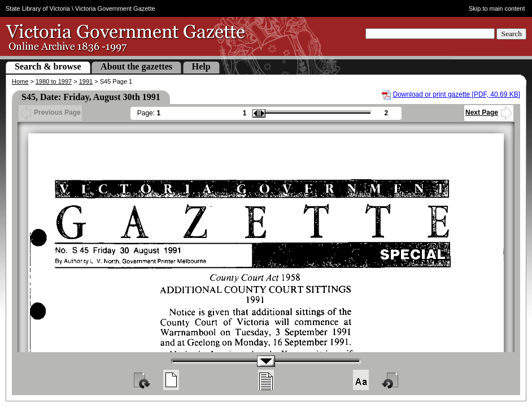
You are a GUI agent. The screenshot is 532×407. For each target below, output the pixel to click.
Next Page (489, 112)
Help (201, 66)
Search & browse (48, 66)
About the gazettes (136, 66)
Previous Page (50, 112)
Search (511, 34)
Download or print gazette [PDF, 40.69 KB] (457, 94)
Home (20, 81)
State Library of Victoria (38, 8)
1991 (86, 81)
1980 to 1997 (54, 81)
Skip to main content (497, 8)
